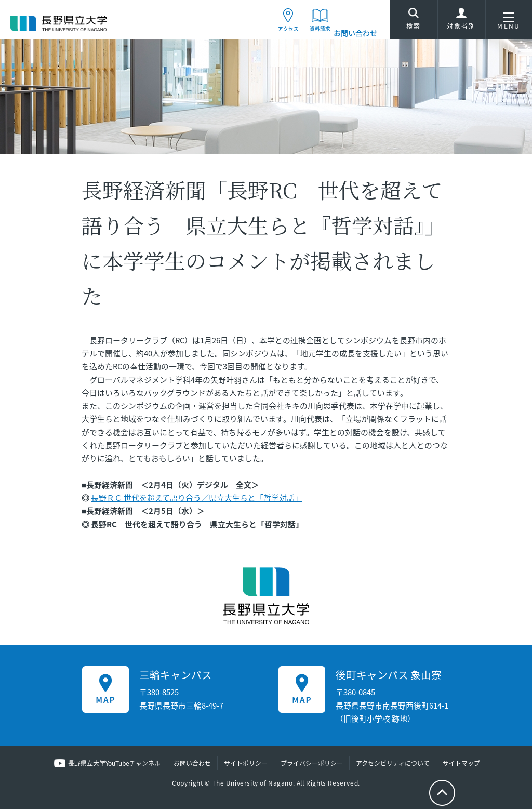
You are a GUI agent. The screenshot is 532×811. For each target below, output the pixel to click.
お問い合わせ (355, 33)
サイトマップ (461, 766)
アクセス (271, 33)
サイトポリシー (246, 766)
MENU (509, 23)
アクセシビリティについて (393, 766)
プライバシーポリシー (312, 766)
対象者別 (461, 23)
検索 (414, 22)
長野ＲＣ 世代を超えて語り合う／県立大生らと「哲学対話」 (197, 500)
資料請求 (313, 33)
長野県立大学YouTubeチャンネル (114, 766)
